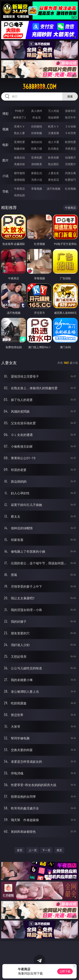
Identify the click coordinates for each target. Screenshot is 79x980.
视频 (5, 129)
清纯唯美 (37, 164)
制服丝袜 (19, 149)
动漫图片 (70, 157)
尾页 (59, 850)
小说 (5, 176)
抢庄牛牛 (70, 117)
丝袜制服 (37, 133)
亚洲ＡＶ (19, 126)
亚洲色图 (37, 157)
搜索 (70, 96)
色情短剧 (19, 195)
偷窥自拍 (19, 157)
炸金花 (37, 117)
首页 (20, 850)
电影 (5, 145)
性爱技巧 (70, 180)
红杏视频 (70, 189)
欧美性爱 (70, 142)
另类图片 (70, 164)
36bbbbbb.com (39, 87)
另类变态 (70, 149)
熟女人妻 (19, 133)
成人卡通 (54, 142)
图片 (5, 160)
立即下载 (65, 971)
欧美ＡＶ (54, 126)
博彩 (5, 114)
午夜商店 (19, 189)
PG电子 (20, 111)
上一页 (33, 850)
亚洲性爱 (19, 142)
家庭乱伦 (37, 173)
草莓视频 (37, 189)
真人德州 (37, 111)
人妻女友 (54, 173)
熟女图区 (54, 164)
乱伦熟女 (54, 149)
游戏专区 (70, 111)
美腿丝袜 (19, 164)
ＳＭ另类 (70, 133)
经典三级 (37, 149)
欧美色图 (54, 157)
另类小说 (37, 180)
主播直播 (54, 133)
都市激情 (19, 173)
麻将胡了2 (19, 117)
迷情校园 (19, 180)
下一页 (46, 850)
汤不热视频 (54, 189)
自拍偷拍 (37, 126)
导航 (5, 191)
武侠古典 (70, 173)
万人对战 (54, 111)
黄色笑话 (54, 180)
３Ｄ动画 (70, 126)
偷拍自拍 (37, 142)
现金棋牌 (54, 117)
